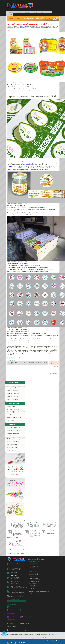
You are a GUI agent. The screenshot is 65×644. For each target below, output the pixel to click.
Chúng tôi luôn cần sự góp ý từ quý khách (37, 593)
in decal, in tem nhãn (23, 26)
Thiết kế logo (28, 12)
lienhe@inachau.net (16, 643)
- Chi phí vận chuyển (33, 588)
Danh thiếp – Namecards (13, 391)
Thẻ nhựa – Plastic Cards (13, 442)
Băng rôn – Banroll (11, 406)
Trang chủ (10, 12)
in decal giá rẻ (38, 29)
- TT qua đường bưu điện (34, 581)
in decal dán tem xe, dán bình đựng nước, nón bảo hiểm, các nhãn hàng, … (34, 272)
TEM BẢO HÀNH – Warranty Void (15, 439)
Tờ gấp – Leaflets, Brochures (14, 418)
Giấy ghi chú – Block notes (13, 394)
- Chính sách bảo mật (34, 574)
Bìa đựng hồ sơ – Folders (13, 388)
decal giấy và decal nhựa (29, 164)
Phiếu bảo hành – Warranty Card (14, 436)
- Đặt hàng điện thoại (34, 568)
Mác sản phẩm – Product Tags (14, 430)
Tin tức (49, 12)
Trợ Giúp (10, 15)
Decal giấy (10, 167)
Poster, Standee (10, 415)
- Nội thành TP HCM (33, 585)
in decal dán (14, 267)
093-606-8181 (52, 640)
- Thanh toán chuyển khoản (35, 580)
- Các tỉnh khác (32, 587)
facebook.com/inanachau (18, 592)
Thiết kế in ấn (19, 12)
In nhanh (42, 12)
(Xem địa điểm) (14, 571)
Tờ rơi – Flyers (10, 421)
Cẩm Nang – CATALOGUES (13, 409)
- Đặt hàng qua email (34, 566)
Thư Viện (35, 12)
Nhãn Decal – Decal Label (13, 433)
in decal (17, 333)
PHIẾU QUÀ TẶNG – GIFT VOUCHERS (16, 412)
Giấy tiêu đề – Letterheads (13, 396)
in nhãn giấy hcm (23, 169)
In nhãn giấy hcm (12, 163)
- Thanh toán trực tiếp (34, 579)
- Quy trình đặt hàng (33, 569)
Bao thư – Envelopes (12, 385)
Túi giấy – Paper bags (12, 447)
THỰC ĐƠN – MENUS (12, 445)
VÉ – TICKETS (10, 450)
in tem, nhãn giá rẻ (32, 345)
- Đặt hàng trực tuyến (34, 565)
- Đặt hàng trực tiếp (33, 564)
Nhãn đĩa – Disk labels (12, 399)
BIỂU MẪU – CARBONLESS (13, 427)
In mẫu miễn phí (55, 366)
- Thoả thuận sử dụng (34, 573)
